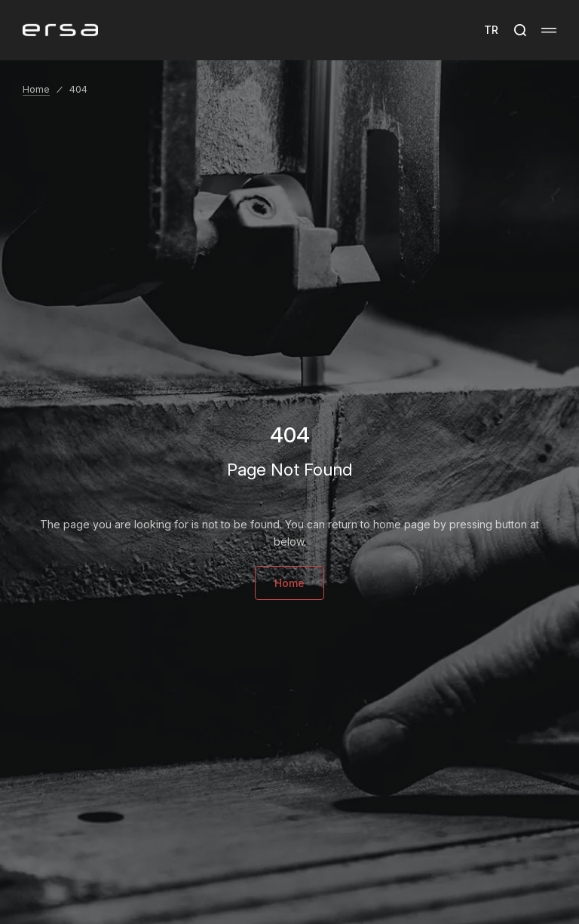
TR (491, 30)
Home (36, 89)
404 (78, 89)
